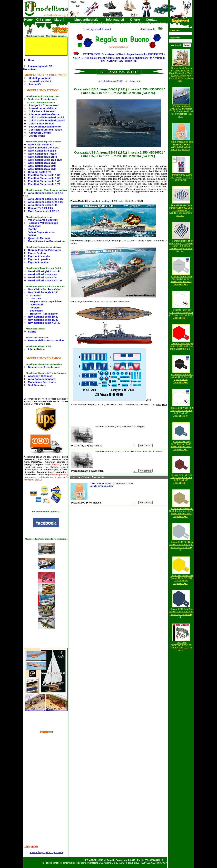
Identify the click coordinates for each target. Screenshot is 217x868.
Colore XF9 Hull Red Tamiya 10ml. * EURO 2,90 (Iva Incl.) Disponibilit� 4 (181, 479)
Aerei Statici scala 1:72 (42, 169)
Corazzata (35, 298)
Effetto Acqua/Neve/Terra (44, 114)
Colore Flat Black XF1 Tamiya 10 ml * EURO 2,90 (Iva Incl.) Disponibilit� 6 (181, 378)
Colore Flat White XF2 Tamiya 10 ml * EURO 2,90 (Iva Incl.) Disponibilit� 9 (182, 412)
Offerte (135, 20)
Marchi (59, 20)
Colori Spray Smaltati (42, 124)
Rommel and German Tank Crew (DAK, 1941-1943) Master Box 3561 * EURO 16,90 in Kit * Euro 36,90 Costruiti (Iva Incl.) (181, 74)
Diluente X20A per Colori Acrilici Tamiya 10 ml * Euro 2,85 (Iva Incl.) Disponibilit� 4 (181, 314)
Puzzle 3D (35, 84)
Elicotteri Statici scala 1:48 (44, 181)
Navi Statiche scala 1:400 (43, 317)
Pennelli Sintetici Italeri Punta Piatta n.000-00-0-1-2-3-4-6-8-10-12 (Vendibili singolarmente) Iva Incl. (181, 210)
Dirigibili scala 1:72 (40, 172)
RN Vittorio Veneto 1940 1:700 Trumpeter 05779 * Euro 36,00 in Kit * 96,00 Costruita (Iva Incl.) (181, 111)
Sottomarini (36, 311)
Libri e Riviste (36, 349)
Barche (33, 229)
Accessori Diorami (40, 133)
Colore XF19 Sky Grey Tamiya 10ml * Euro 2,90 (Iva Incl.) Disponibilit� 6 (181, 546)
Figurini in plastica (39, 259)
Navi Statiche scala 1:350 (43, 292)
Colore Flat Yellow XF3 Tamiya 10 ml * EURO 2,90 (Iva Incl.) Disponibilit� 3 (182, 580)
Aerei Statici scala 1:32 (42, 163)
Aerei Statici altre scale (42, 151)
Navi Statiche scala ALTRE (44, 323)
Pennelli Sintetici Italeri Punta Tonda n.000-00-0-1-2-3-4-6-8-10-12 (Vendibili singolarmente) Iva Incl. (181, 246)
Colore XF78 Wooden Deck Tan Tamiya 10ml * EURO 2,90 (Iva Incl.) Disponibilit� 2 (181, 512)
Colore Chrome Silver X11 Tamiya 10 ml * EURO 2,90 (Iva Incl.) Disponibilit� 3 (181, 280)
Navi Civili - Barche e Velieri (45, 289)
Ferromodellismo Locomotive (46, 340)
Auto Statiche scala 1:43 (43, 205)
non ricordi (176, 45)
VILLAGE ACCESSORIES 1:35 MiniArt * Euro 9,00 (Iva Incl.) (181, 646)
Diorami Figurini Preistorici (45, 250)
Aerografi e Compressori (44, 105)
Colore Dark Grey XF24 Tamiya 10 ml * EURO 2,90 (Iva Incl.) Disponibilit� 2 (181, 445)
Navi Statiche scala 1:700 (43, 320)
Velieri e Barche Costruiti (43, 220)
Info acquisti (115, 20)
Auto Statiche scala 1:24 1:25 (46, 202)
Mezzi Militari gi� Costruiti (44, 271)
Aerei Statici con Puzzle (42, 154)
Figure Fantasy (37, 253)
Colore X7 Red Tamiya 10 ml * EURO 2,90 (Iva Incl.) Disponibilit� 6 (181, 346)
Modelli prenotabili (40, 78)
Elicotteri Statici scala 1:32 (44, 175)
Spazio (32, 332)
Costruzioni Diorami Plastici (46, 130)
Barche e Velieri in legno (43, 223)
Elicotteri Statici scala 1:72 (44, 184)
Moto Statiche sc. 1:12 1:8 (44, 211)
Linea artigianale (86, 20)
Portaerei (35, 308)
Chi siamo (44, 20)
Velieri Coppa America (42, 232)
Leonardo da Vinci (40, 81)
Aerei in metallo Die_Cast (43, 148)
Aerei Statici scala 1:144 (43, 157)
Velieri (32, 235)
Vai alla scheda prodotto (102, 486)
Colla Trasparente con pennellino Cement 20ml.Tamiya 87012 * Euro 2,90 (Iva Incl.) (182, 146)
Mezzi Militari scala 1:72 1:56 (45, 280)
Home (28, 20)
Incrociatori (36, 305)
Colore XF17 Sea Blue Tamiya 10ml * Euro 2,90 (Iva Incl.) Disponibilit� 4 (181, 613)
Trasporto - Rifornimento (44, 314)
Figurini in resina (38, 262)
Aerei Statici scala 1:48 (42, 166)
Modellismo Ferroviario (42, 382)
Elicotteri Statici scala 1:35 (44, 178)
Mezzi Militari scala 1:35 (42, 274)
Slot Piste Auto (37, 385)
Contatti (152, 20)
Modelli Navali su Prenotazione (47, 241)
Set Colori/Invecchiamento (45, 127)
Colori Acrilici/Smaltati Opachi (47, 120)
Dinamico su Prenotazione (44, 367)
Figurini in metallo (39, 256)
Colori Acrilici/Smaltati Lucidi (46, 117)
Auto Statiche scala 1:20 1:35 (46, 199)
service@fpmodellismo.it (97, 29)
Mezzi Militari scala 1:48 (42, 277)
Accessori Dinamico (40, 376)
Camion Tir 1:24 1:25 (41, 208)
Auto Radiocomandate (42, 379)
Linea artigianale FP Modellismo (38, 68)
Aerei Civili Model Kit (41, 144)
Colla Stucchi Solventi (42, 111)
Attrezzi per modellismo (43, 108)
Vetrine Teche (37, 136)
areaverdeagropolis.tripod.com (46, 852)
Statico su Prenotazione (43, 99)
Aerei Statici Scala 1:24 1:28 (45, 160)
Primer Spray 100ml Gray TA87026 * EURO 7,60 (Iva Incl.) (181, 177)
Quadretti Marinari (39, 238)
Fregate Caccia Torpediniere (46, 302)
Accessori (35, 226)
